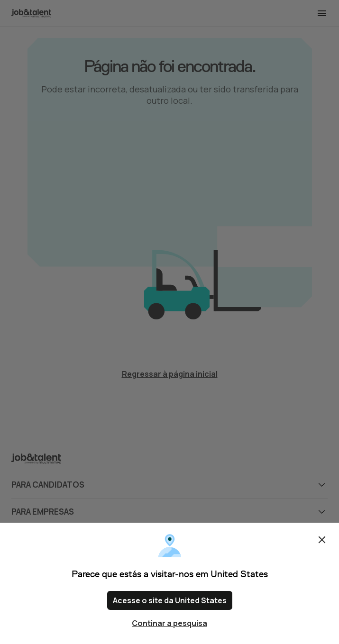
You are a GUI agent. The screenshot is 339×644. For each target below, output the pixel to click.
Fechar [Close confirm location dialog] (322, 540)
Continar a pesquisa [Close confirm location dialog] (169, 623)
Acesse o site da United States (170, 600)
